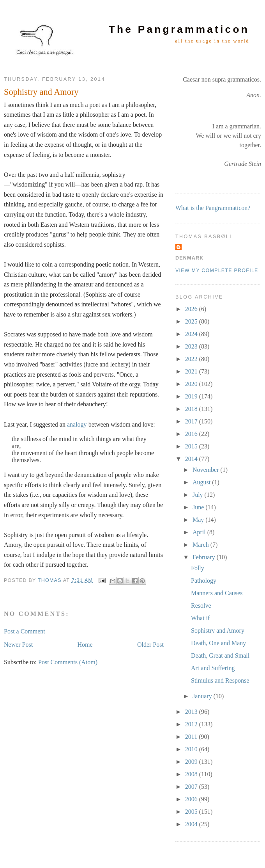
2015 (192, 446)
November (207, 470)
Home (85, 645)
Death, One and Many (218, 643)
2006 (192, 799)
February (205, 557)
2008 (192, 774)
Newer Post (18, 645)
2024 (192, 334)
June (199, 507)
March (201, 545)
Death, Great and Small (220, 655)
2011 (192, 737)
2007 (192, 787)
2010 (192, 749)
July (199, 495)
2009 (192, 762)
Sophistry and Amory (218, 631)
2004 (192, 824)
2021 (192, 371)
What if (200, 618)
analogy (77, 424)
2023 (192, 346)
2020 (192, 384)
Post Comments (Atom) (68, 662)
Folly (198, 568)
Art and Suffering (213, 668)
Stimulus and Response (220, 680)
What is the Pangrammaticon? (213, 208)
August (202, 482)
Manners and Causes (217, 593)
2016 (192, 434)
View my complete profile (217, 270)
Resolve (201, 606)
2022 (192, 359)
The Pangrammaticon (179, 29)
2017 (192, 421)
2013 (192, 712)
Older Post (150, 645)
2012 (192, 724)
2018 (192, 409)
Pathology (204, 581)
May (199, 520)
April (200, 532)
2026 (192, 309)
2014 (192, 459)
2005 (192, 812)
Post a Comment (25, 631)
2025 (192, 321)
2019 (192, 396)
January (203, 696)
